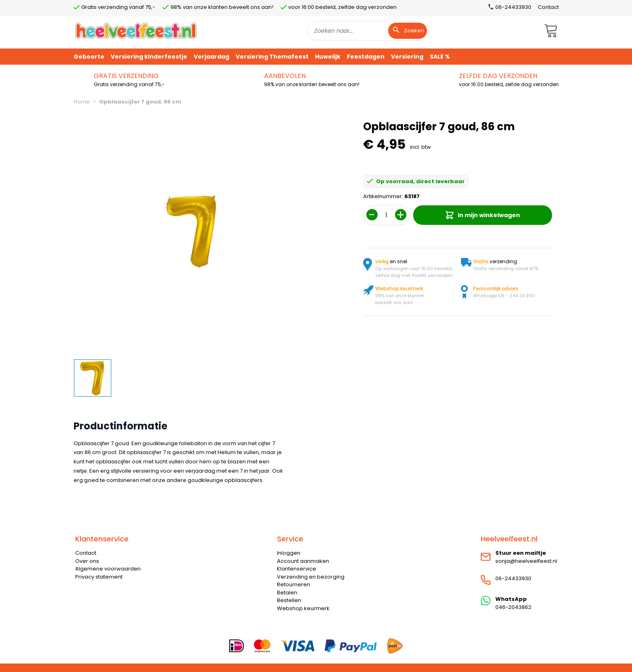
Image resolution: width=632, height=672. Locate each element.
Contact (548, 7)
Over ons (87, 561)
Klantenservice (297, 569)
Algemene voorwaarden (108, 569)
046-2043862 (513, 607)
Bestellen (289, 600)
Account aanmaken (303, 561)
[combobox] (368, 31)
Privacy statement (99, 577)
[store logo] (136, 31)
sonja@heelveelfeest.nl (526, 561)
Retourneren (294, 584)
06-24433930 (513, 578)
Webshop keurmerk (303, 608)
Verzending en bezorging (311, 577)
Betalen (287, 593)
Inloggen (289, 553)
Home (82, 102)
